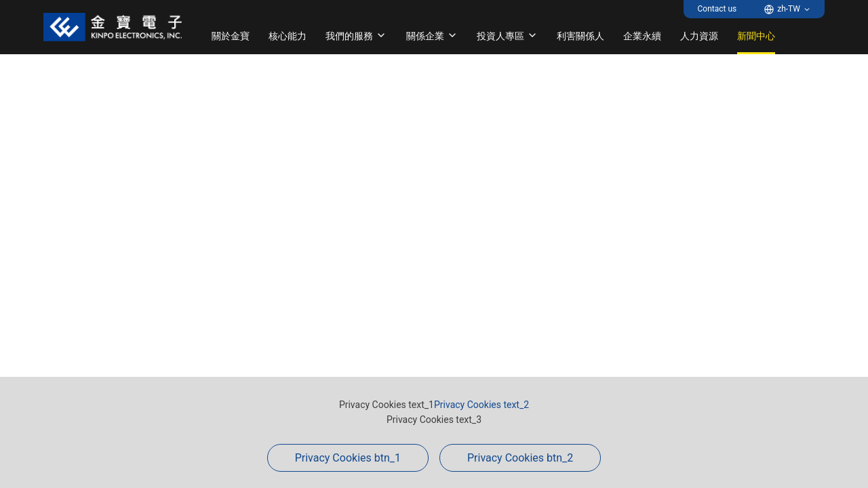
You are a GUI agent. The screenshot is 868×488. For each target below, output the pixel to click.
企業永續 (642, 36)
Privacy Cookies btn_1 (348, 458)
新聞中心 (756, 36)
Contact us (717, 9)
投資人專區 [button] (507, 36)
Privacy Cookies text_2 (481, 405)
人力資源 (699, 36)
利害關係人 (580, 36)
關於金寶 (231, 36)
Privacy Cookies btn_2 (520, 458)
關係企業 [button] (432, 36)
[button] (787, 9)
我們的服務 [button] (356, 36)
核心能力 (288, 36)
